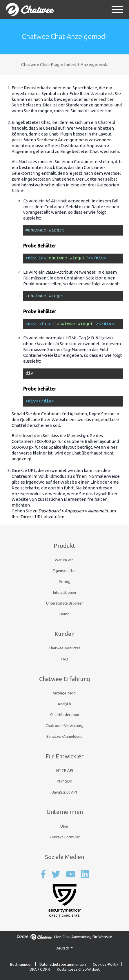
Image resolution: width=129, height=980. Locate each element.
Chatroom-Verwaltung (64, 726)
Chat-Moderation (65, 714)
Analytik (64, 704)
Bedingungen (21, 964)
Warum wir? (65, 560)
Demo (64, 614)
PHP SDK (64, 781)
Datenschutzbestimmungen (63, 964)
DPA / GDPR (40, 969)
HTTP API (65, 770)
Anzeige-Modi (64, 693)
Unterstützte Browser (64, 603)
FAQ (64, 659)
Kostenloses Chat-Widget (78, 969)
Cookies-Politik (106, 964)
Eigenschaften (65, 571)
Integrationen (64, 592)
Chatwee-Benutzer (64, 648)
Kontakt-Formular (65, 837)
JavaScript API (64, 792)
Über (64, 826)
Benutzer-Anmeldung (64, 736)
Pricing (65, 582)
